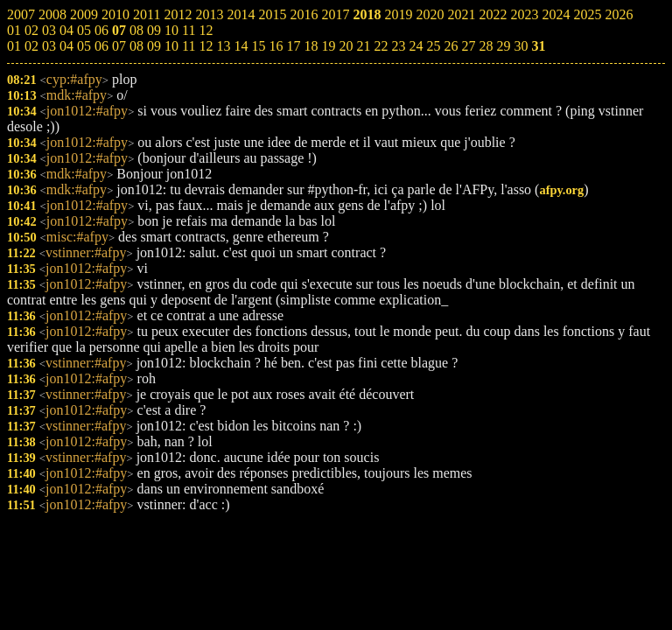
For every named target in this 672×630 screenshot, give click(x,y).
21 (363, 46)
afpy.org (561, 190)
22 (381, 46)
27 (468, 46)
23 (398, 46)
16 (276, 46)
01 (14, 46)
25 (433, 46)
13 (223, 46)
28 (486, 46)
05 (84, 46)
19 (328, 46)
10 (171, 46)
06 (101, 46)
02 (31, 46)
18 (311, 46)
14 (241, 46)
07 (119, 46)
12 (206, 46)
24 (416, 46)
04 (66, 46)
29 (503, 46)
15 (258, 46)
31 (538, 46)
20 (346, 46)
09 (154, 46)
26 (451, 46)
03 (49, 46)
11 (189, 46)
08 (136, 46)
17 (293, 46)
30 (521, 46)
